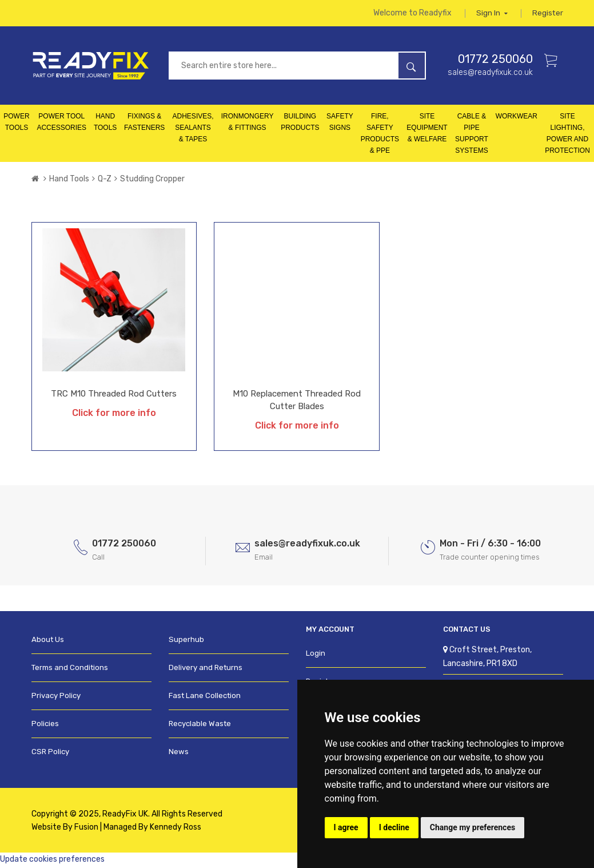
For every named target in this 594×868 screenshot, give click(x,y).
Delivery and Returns (206, 670)
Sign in (491, 14)
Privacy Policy (56, 698)
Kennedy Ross (176, 829)
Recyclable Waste (200, 726)
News (178, 754)
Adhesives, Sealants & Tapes (193, 130)
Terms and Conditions (70, 670)
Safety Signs (340, 124)
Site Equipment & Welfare (427, 130)
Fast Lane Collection (205, 698)
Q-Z (105, 181)
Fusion (86, 829)
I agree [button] (346, 827)
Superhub (186, 642)
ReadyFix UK (125, 816)
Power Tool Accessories (61, 124)
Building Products (300, 124)
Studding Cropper (152, 181)
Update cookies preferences (52, 861)
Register (547, 14)
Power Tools (16, 124)
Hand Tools (105, 124)
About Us (48, 642)
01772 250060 (495, 61)
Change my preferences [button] (473, 827)
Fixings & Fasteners (144, 124)
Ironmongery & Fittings (248, 124)
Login (316, 655)
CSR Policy (50, 754)
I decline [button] (394, 827)
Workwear (517, 118)
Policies (45, 726)
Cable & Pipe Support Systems (472, 136)
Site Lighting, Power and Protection (567, 136)
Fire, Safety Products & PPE (380, 136)
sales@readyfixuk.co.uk (490, 74)
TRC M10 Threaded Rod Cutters (114, 396)
